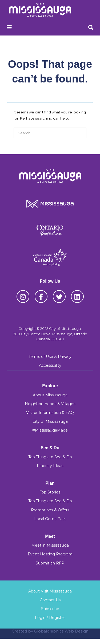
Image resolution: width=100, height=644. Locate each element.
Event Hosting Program (50, 554)
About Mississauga (50, 395)
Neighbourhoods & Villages (50, 404)
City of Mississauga (50, 421)
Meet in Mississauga (50, 545)
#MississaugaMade (50, 430)
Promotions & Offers (50, 510)
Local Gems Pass (50, 519)
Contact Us (50, 600)
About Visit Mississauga (50, 591)
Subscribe (50, 609)
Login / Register (50, 618)
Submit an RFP (50, 563)
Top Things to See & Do (50, 457)
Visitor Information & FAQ (50, 413)
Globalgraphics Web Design (61, 631)
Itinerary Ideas (50, 466)
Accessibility (50, 365)
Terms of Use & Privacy (50, 357)
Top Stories (50, 492)
